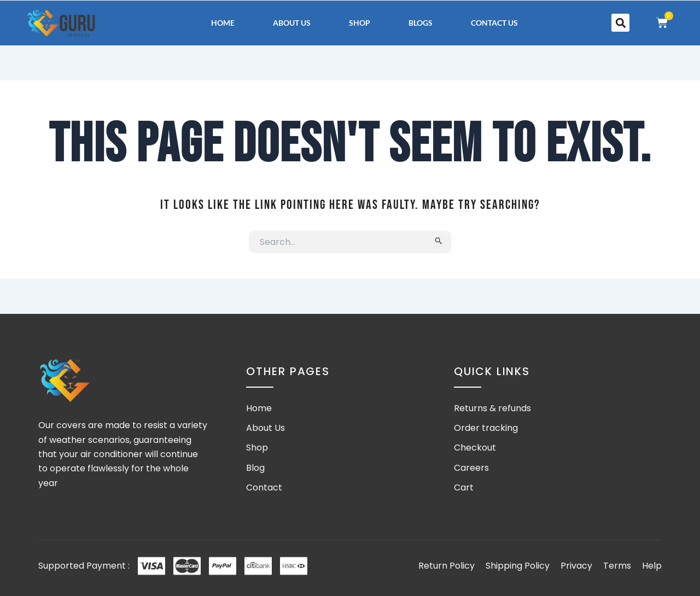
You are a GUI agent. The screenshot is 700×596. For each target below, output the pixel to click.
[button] (620, 23)
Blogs (421, 23)
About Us (292, 23)
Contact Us (494, 23)
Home (223, 23)
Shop (360, 23)
